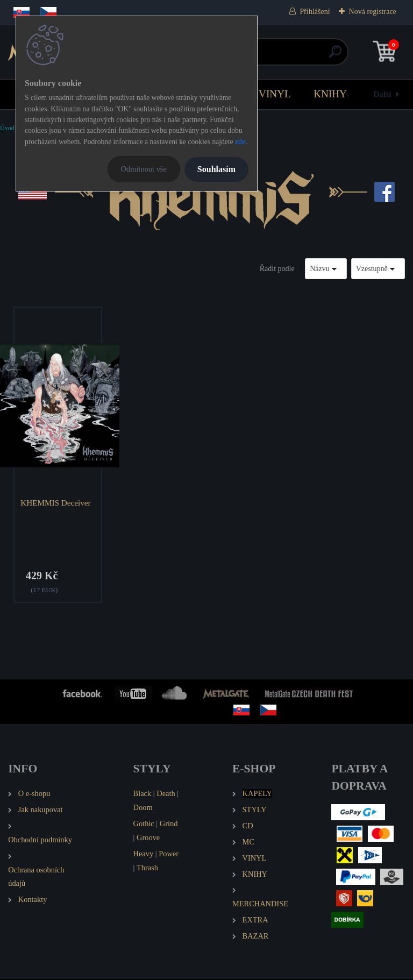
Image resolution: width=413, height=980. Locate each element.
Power (169, 854)
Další (383, 94)
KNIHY (330, 94)
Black (143, 794)
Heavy (144, 854)
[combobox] (326, 269)
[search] (335, 56)
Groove (148, 838)
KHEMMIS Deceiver (56, 503)
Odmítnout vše (144, 169)
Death (166, 794)
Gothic (144, 825)
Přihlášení (315, 12)
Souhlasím (216, 169)
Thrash (147, 868)
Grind (169, 825)
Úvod (7, 128)
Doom (143, 808)
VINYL (275, 94)
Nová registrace (373, 12)
